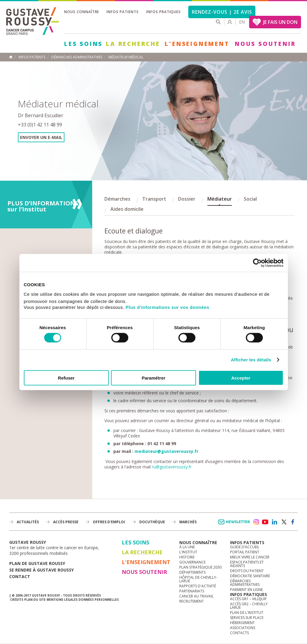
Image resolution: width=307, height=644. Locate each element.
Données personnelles (99, 600)
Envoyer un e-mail (41, 137)
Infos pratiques (163, 12)
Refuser (66, 378)
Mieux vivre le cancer (250, 557)
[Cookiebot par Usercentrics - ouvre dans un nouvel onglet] (257, 263)
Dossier (187, 199)
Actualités (28, 522)
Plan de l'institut (247, 613)
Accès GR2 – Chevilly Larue (249, 606)
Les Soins (83, 44)
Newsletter (235, 525)
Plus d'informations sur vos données (167, 307)
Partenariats (192, 591)
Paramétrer (153, 378)
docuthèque (152, 522)
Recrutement (192, 601)
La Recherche (133, 44)
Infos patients (122, 12)
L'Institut (188, 552)
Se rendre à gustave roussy (41, 570)
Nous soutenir (265, 44)
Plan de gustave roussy (37, 563)
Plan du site (35, 600)
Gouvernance (192, 562)
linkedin (274, 522)
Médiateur (220, 199)
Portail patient (245, 552)
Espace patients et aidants (247, 564)
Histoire (187, 557)
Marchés (188, 522)
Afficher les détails (251, 360)
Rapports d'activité (198, 586)
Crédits (17, 600)
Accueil (11, 57)
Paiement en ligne (246, 590)
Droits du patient (247, 571)
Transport (154, 199)
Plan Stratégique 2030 (200, 567)
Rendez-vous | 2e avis (222, 12)
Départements (192, 572)
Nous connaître (82, 12)
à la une (187, 547)
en (242, 22)
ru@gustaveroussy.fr (172, 467)
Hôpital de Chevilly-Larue (198, 579)
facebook (293, 522)
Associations (243, 628)
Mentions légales (62, 600)
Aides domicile (127, 209)
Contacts (239, 633)
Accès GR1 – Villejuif (248, 599)
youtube (265, 522)
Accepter (241, 378)
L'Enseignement (197, 44)
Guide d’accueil (245, 547)
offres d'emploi (109, 522)
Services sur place (247, 618)
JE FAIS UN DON (280, 22)
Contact (20, 576)
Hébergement (242, 623)
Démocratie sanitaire (250, 576)
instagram (256, 522)
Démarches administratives (245, 583)
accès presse (66, 522)
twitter (284, 522)
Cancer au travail (196, 596)
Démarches (117, 199)
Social (250, 199)
